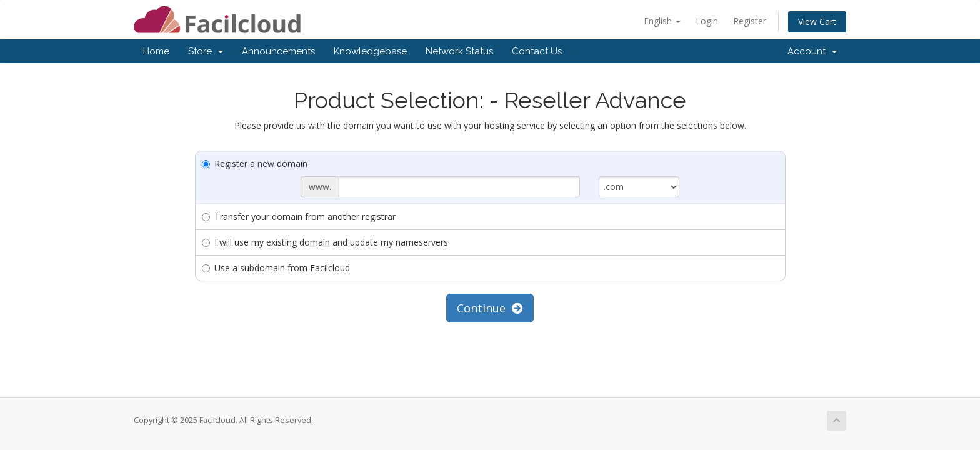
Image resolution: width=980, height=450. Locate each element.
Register (750, 21)
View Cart (817, 22)
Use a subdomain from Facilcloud (276, 268)
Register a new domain (255, 163)
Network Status (459, 51)
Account (812, 51)
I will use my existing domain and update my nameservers (325, 242)
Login (707, 21)
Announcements (278, 51)
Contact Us (537, 51)
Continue (490, 308)
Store (206, 51)
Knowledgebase (370, 51)
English (662, 21)
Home (156, 51)
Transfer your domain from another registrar (299, 217)
